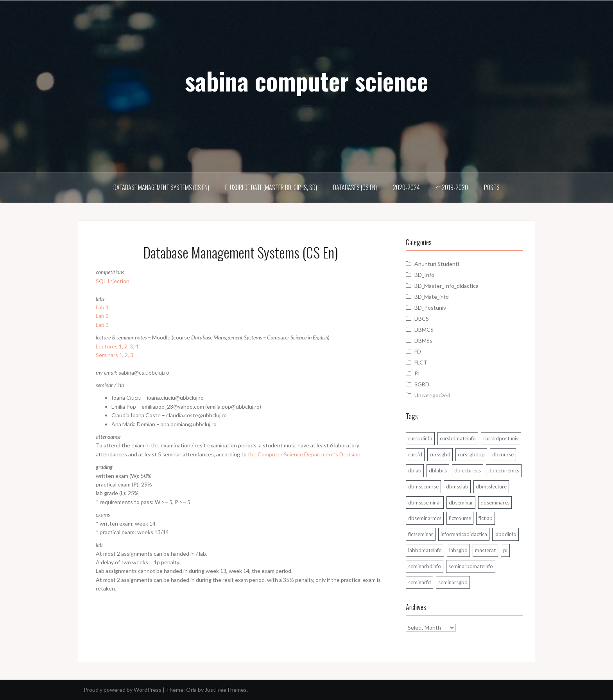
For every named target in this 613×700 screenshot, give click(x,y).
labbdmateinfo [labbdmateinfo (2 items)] (425, 550)
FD (418, 351)
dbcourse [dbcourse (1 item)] (503, 454)
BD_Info (424, 275)
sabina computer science (306, 81)
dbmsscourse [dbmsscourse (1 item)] (423, 486)
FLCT (421, 362)
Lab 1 (102, 307)
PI (417, 373)
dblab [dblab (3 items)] (415, 470)
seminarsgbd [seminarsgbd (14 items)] (453, 582)
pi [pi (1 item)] (505, 550)
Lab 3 (102, 325)
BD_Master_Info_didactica (446, 286)
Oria (191, 690)
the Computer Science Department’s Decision (304, 454)
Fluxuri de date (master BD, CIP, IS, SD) (271, 187)
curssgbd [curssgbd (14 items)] (440, 454)
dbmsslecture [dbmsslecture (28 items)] (491, 486)
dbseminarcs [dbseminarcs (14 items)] (495, 503)
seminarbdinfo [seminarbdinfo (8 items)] (425, 566)
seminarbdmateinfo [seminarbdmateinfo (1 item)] (471, 566)
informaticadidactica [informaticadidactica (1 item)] (464, 534)
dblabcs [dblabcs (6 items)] (438, 470)
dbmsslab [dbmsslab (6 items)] (457, 486)
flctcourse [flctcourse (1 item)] (460, 518)
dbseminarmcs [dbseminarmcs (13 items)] (425, 518)
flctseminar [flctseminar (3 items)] (421, 534)
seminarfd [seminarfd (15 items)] (419, 582)
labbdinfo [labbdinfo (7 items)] (505, 534)
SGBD (422, 384)
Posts (492, 187)
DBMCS (424, 329)
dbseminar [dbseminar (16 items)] (461, 503)
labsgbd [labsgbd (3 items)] (458, 550)
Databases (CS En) (355, 187)
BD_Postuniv (430, 308)
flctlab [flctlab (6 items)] (486, 518)
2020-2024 (406, 187)
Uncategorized (432, 395)
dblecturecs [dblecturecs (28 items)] (468, 470)
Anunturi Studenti (437, 264)
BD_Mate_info (432, 297)
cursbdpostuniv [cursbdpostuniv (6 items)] (501, 438)
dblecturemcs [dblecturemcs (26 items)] (504, 470)
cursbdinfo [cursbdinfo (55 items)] (420, 438)
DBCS (422, 319)
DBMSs (423, 340)
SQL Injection (113, 281)
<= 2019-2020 (452, 187)
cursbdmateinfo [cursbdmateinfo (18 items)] (458, 438)
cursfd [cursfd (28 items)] (415, 454)
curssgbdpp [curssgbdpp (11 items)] (471, 454)
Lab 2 (102, 316)
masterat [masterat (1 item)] (485, 550)
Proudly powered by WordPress (123, 690)
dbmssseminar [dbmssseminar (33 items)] (425, 503)
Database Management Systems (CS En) (161, 187)
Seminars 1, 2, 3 (115, 355)
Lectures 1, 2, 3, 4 (117, 346)
